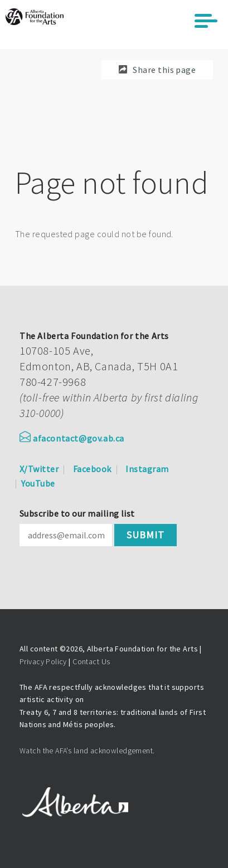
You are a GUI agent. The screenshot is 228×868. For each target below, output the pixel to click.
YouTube (38, 483)
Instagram (147, 469)
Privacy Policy (43, 661)
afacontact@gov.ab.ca (72, 438)
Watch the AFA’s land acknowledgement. (87, 751)
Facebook (92, 469)
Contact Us (91, 661)
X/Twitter (39, 469)
